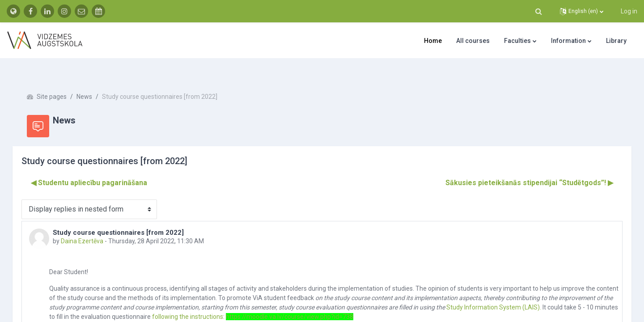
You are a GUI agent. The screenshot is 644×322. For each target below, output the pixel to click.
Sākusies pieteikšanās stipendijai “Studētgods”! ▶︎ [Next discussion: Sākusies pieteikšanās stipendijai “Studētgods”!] (517, 167)
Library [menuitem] (616, 41)
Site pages (64, 80)
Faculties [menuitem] (517, 41)
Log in (629, 11)
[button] (538, 11)
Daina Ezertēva (95, 225)
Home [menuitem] (433, 41)
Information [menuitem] (568, 41)
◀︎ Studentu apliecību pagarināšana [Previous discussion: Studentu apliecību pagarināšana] (102, 167)
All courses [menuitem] (473, 41)
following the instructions (297, 301)
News (97, 80)
